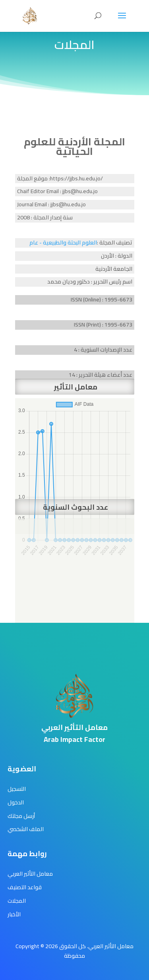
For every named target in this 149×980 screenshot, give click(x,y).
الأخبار (14, 914)
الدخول (16, 802)
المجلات (17, 901)
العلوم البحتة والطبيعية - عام (63, 243)
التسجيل (17, 789)
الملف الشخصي (26, 829)
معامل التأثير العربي (30, 874)
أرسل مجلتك (21, 816)
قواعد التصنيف (25, 887)
